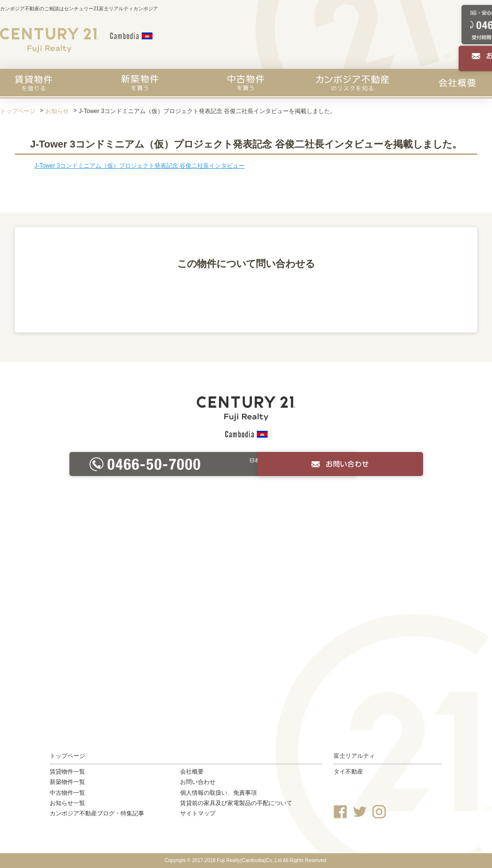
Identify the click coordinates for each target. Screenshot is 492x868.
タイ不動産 (348, 772)
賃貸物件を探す (33, 83)
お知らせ (57, 111)
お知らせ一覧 (67, 803)
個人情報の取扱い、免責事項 (218, 793)
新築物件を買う (140, 83)
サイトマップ (198, 813)
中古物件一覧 (67, 793)
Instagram (379, 812)
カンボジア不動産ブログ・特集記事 (97, 813)
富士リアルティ (354, 756)
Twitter (360, 812)
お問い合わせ (198, 782)
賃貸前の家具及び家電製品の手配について (236, 803)
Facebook (340, 812)
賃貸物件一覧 (67, 772)
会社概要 (457, 83)
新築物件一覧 (67, 782)
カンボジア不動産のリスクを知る (353, 83)
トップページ (18, 111)
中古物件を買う (246, 83)
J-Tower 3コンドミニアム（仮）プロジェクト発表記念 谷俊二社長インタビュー (139, 166)
